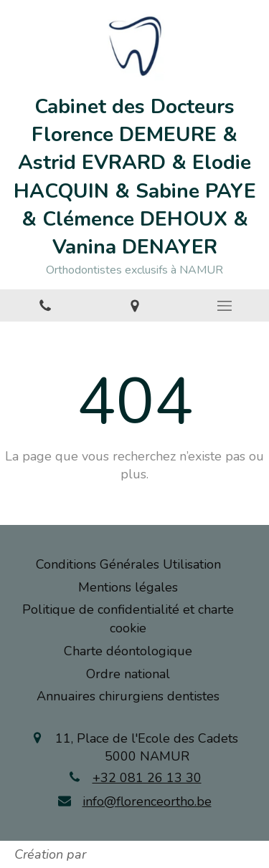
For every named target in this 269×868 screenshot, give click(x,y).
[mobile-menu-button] (224, 306)
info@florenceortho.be (147, 801)
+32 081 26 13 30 (147, 778)
